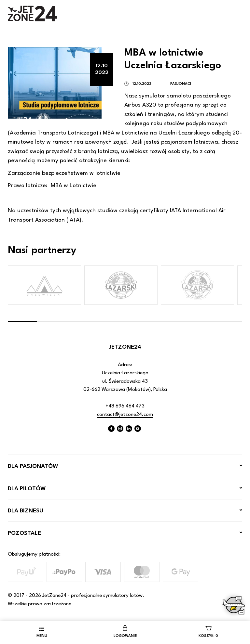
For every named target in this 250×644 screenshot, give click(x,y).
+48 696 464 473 (125, 406)
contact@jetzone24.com (125, 415)
